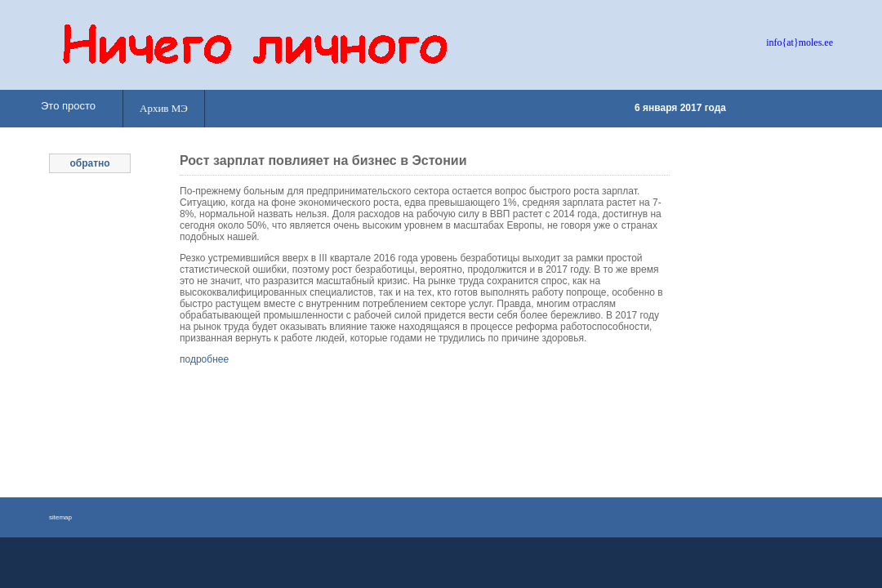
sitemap (60, 517)
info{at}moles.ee (800, 42)
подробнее (204, 359)
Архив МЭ (164, 108)
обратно (89, 163)
